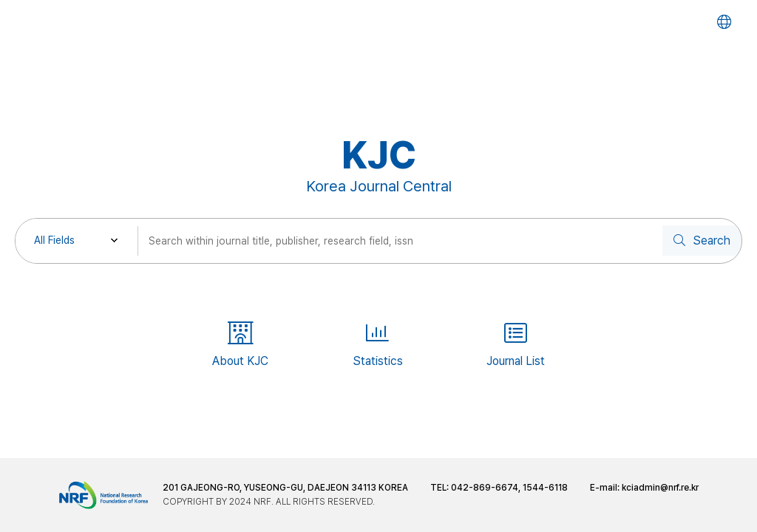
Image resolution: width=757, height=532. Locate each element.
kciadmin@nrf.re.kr (660, 488)
